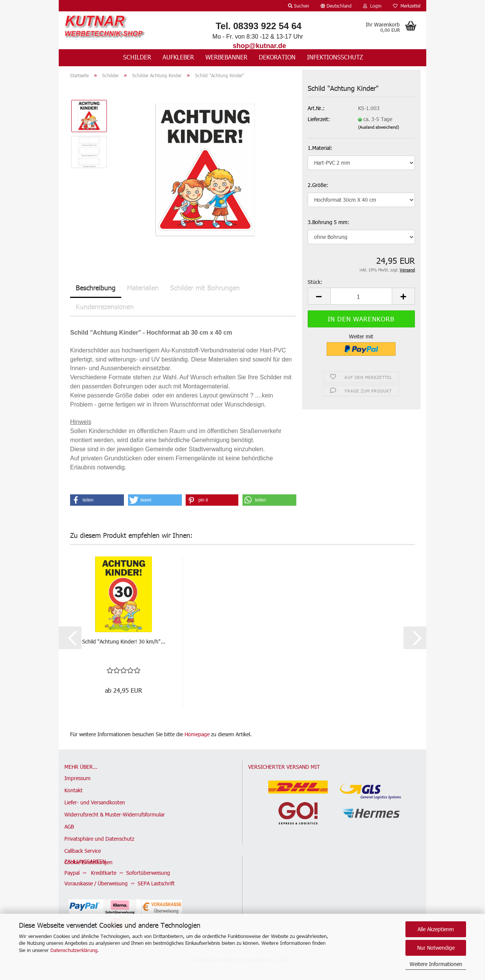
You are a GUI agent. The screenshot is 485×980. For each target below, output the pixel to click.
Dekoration (277, 57)
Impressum (77, 778)
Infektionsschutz (335, 57)
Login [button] (372, 6)
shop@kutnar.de (259, 46)
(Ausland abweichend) (379, 127)
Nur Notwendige (436, 948)
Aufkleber (178, 57)
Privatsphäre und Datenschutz (99, 839)
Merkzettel (407, 6)
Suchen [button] (299, 6)
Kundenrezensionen (105, 307)
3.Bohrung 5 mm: (329, 222)
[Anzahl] (361, 297)
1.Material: (320, 148)
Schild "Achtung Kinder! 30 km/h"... (124, 642)
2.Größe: (318, 185)
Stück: (315, 283)
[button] (336, 6)
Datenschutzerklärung (74, 950)
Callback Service (83, 851)
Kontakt (74, 791)
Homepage (197, 735)
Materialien (143, 288)
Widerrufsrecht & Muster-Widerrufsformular (115, 815)
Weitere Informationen (436, 964)
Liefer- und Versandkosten (95, 803)
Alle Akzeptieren (436, 929)
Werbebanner (226, 57)
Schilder (137, 57)
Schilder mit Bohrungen (205, 288)
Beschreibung (96, 288)
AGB (69, 827)
